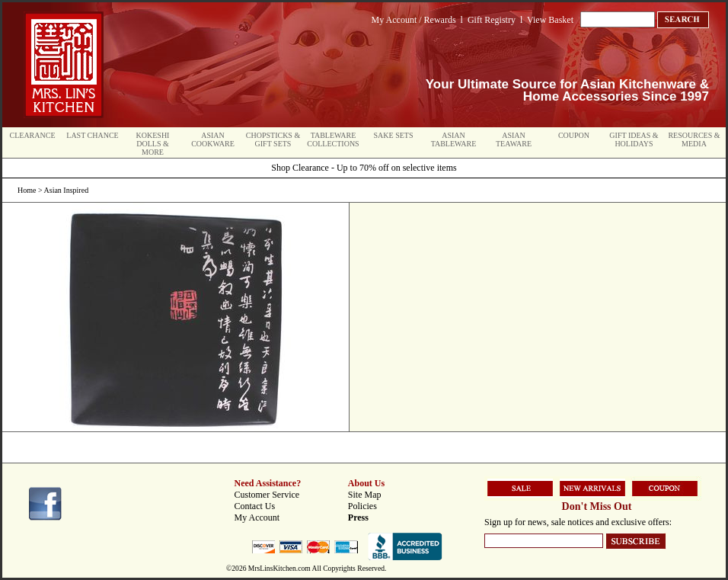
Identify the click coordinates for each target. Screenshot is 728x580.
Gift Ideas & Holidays (634, 139)
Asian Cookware (213, 139)
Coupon (574, 135)
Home (27, 190)
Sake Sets (394, 135)
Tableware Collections (333, 139)
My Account (257, 518)
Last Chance (92, 135)
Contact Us (255, 506)
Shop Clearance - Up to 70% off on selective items (364, 168)
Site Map (365, 495)
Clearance (33, 135)
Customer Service (267, 495)
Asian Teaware (514, 139)
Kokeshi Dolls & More (153, 144)
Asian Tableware (454, 139)
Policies (362, 506)
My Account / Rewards (414, 20)
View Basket (550, 20)
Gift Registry (492, 20)
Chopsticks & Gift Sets (273, 139)
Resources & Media (694, 139)
